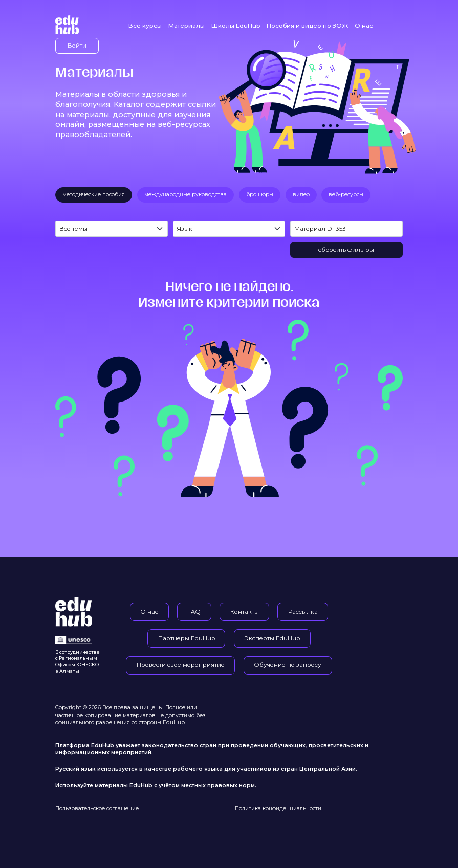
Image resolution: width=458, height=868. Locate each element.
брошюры (260, 195)
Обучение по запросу (288, 665)
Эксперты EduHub (272, 638)
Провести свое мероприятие (181, 665)
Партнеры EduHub (187, 638)
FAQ (194, 612)
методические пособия (94, 195)
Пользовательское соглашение (97, 808)
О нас (364, 26)
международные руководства (186, 195)
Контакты (245, 612)
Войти (77, 46)
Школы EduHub (236, 26)
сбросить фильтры (346, 250)
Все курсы (145, 26)
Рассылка (303, 612)
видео (301, 195)
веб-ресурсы (346, 195)
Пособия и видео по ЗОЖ (307, 26)
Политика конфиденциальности (278, 808)
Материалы (187, 26)
